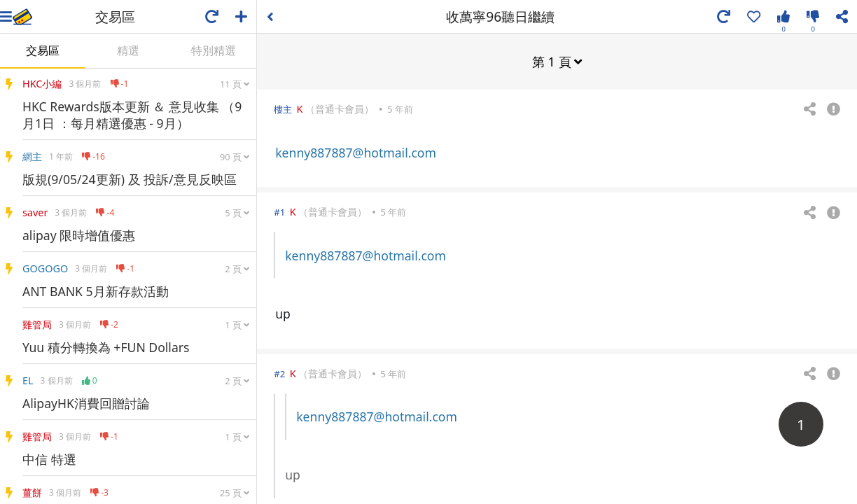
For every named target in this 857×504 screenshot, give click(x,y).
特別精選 (214, 50)
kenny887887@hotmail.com (356, 152)
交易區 (43, 50)
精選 (128, 50)
